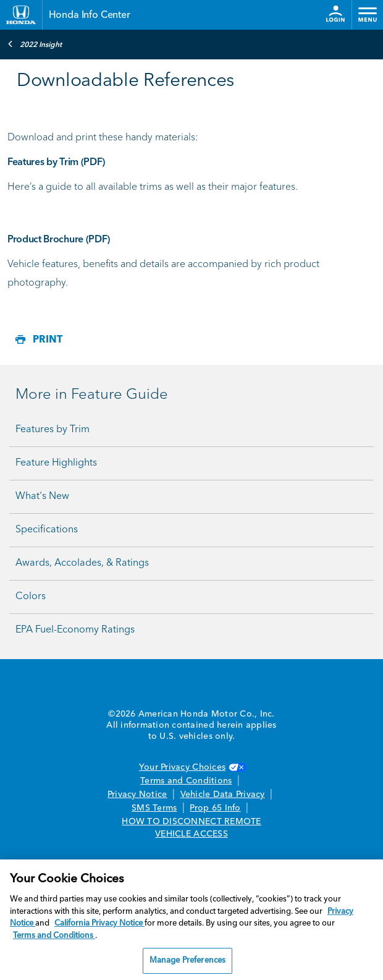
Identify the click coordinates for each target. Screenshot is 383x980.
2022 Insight (35, 44)
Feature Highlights (56, 463)
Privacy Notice (137, 795)
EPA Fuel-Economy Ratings (75, 630)
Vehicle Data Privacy (223, 795)
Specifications (47, 530)
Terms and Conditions (186, 781)
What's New (42, 496)
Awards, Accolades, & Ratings (82, 563)
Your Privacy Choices (192, 767)
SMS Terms (154, 808)
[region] (192, 920)
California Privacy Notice (99, 923)
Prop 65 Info (215, 808)
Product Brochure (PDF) (59, 240)
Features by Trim (53, 430)
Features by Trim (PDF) (56, 163)
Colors (31, 597)
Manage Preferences (187, 961)
